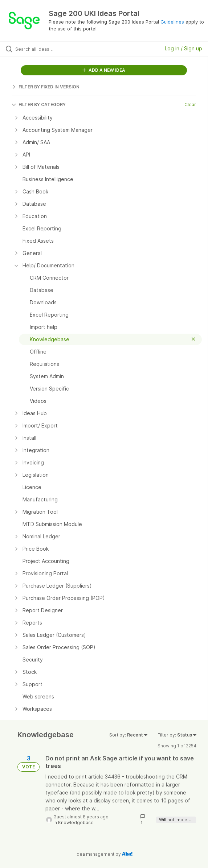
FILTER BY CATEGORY (39, 105)
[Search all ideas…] (56, 49)
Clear (190, 105)
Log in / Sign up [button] (183, 48)
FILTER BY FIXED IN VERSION (46, 87)
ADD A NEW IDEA (104, 70)
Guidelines (172, 22)
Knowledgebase (76, 823)
